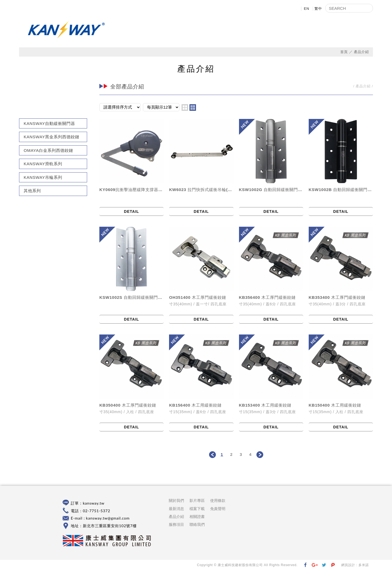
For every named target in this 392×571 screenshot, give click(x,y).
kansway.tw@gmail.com (108, 518)
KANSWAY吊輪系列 (43, 177)
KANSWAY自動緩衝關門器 (49, 123)
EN (307, 9)
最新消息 (208, 30)
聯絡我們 (358, 30)
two (185, 108)
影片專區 (268, 30)
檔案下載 (298, 30)
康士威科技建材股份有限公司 (67, 30)
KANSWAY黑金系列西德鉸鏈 (52, 137)
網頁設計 (348, 565)
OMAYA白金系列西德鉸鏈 (48, 150)
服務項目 (176, 525)
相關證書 (328, 30)
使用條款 (218, 501)
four (193, 108)
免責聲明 (218, 509)
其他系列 (32, 191)
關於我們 (178, 30)
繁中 (318, 9)
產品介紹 (238, 30)
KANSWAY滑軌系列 (43, 164)
